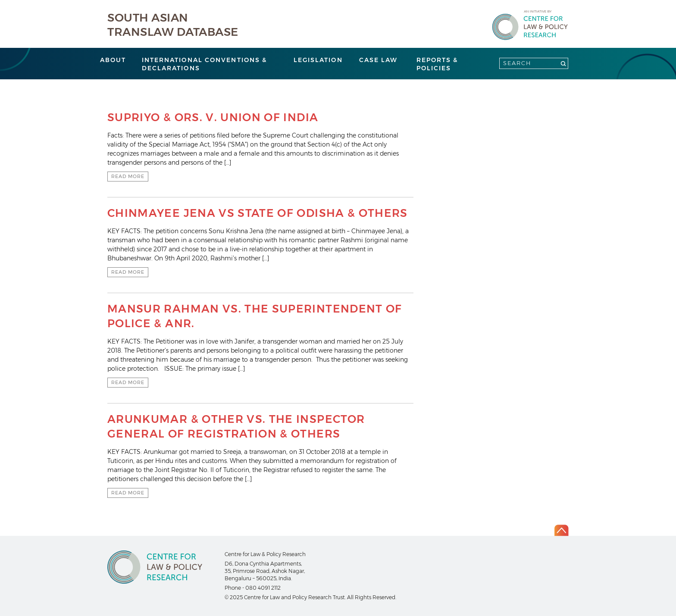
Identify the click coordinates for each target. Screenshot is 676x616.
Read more (128, 176)
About (113, 60)
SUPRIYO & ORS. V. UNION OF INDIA (213, 117)
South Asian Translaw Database (173, 25)
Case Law (379, 60)
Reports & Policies (437, 64)
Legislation (318, 60)
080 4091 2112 (263, 588)
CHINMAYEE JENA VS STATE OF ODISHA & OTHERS (258, 213)
